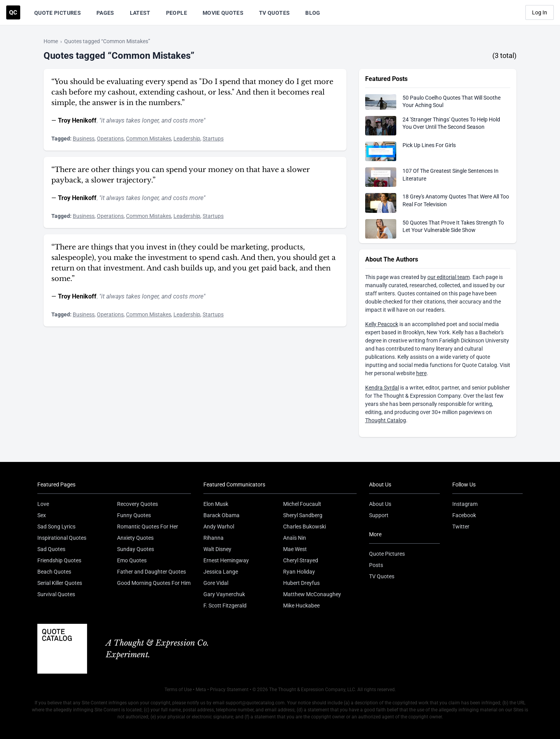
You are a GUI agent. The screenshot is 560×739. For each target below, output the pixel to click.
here (421, 373)
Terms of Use (178, 690)
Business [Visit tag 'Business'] (84, 139)
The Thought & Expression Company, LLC (312, 690)
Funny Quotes (134, 515)
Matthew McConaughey (312, 594)
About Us (380, 504)
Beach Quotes (54, 572)
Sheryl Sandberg (303, 515)
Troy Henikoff (77, 120)
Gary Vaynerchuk (224, 594)
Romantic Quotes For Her (148, 527)
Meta (201, 690)
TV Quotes (274, 13)
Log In (540, 12)
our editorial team (449, 277)
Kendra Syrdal (382, 388)
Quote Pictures (58, 13)
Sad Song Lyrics (56, 527)
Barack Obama (221, 515)
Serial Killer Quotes (60, 583)
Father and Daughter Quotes (151, 572)
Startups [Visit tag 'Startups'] (213, 139)
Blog (313, 13)
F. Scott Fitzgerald (225, 606)
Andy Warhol (219, 527)
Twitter (461, 527)
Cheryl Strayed (301, 560)
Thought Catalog (386, 420)
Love (43, 504)
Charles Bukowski (304, 527)
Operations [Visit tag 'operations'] (110, 139)
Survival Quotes (56, 594)
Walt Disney (217, 549)
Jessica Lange (221, 572)
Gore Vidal (216, 583)
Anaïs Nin (295, 538)
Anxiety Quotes (135, 538)
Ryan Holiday (299, 572)
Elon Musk (216, 504)
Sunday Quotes (136, 549)
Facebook (464, 515)
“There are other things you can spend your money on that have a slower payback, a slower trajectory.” (181, 175)
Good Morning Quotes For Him (154, 583)
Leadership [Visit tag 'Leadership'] (187, 139)
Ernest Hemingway (226, 560)
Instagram (465, 504)
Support (379, 515)
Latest (140, 13)
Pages (105, 13)
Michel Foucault (302, 504)
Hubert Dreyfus (301, 583)
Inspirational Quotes (62, 538)
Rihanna (213, 538)
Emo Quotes (132, 560)
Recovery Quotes (137, 504)
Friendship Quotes (59, 560)
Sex (42, 515)
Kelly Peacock (382, 324)
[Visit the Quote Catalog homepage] (13, 12)
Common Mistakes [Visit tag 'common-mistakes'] (149, 139)
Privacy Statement (229, 690)
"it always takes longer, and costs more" (152, 120)
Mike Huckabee (301, 606)
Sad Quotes (51, 549)
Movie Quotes (223, 13)
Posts (376, 565)
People (177, 13)
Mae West (295, 549)
